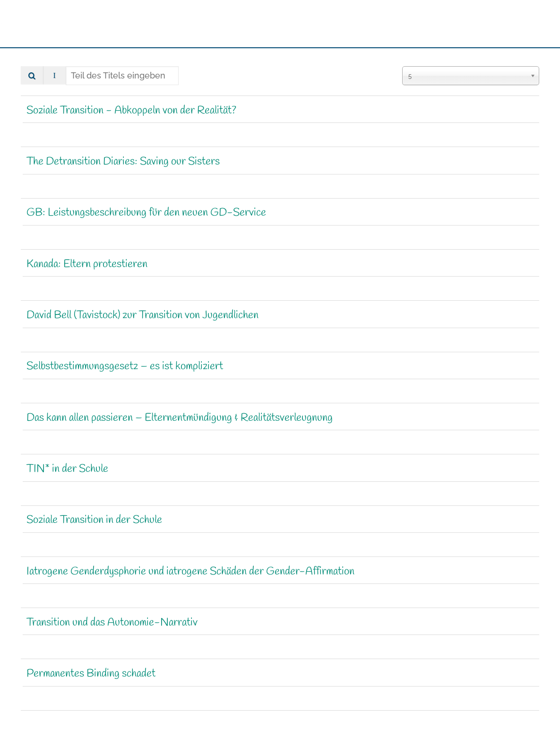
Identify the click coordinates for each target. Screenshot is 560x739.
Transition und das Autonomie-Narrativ (112, 623)
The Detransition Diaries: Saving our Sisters (123, 162)
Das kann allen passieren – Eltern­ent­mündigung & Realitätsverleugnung (180, 418)
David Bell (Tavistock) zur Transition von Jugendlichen (142, 315)
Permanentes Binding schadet (91, 674)
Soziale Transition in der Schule (94, 521)
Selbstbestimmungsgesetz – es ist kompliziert (125, 367)
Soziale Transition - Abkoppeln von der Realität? (131, 111)
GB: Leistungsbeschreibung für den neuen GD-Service (146, 213)
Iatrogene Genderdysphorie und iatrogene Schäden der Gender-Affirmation (190, 572)
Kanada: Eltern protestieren (87, 264)
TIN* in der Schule (67, 469)
